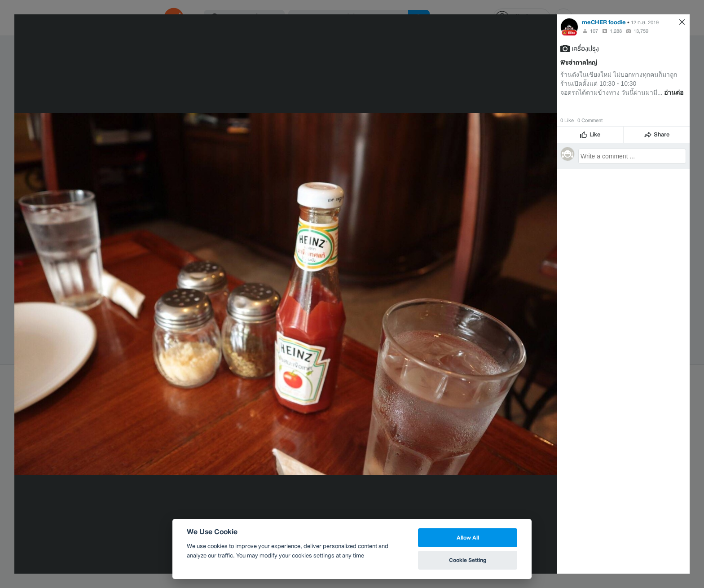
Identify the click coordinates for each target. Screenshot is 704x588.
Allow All (468, 538)
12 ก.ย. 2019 (645, 22)
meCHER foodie (604, 22)
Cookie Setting (468, 560)
